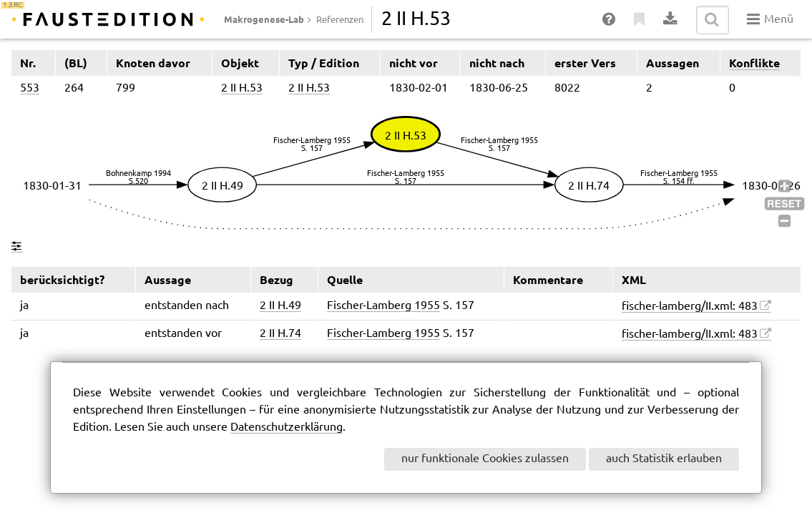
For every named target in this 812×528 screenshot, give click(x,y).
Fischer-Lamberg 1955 (383, 306)
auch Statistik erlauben (664, 459)
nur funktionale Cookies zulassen (485, 459)
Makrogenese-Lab (264, 19)
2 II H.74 (280, 334)
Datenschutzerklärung (287, 427)
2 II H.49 (280, 306)
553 (30, 88)
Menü (770, 19)
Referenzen (340, 20)
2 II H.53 (242, 88)
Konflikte (754, 63)
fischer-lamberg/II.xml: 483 (690, 307)
